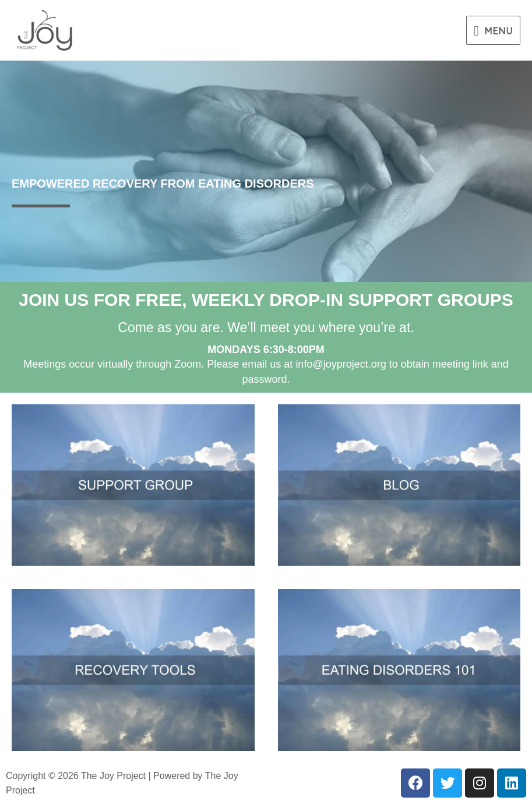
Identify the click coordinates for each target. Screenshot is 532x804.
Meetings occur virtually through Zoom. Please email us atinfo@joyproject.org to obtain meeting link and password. (266, 364)
